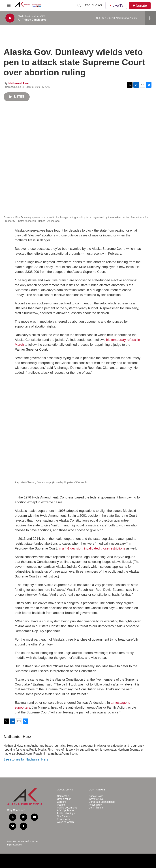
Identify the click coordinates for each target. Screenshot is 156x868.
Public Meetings (66, 813)
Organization (64, 799)
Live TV (116, 5)
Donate (141, 6)
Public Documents (67, 808)
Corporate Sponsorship (102, 802)
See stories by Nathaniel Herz (26, 759)
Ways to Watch (65, 822)
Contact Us (63, 796)
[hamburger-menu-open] (9, 5)
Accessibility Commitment (96, 806)
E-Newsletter (64, 819)
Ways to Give (96, 799)
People (61, 805)
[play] (10, 18)
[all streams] (151, 18)
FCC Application (66, 811)
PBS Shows (93, 5)
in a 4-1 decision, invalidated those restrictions (92, 548)
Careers (61, 802)
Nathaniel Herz (19, 83)
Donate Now (96, 796)
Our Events (63, 816)
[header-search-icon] (79, 5)
